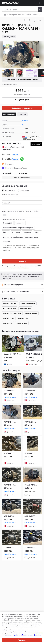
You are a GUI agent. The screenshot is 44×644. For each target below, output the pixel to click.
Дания (28, 137)
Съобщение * (6, 241)
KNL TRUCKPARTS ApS (11, 143)
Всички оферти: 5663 (22, 178)
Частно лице (8, 190)
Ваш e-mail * (6, 203)
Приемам (22, 640)
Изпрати (22, 261)
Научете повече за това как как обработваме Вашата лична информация (22, 634)
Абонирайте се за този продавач (15, 173)
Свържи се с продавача (22, 108)
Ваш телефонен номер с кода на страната (20, 211)
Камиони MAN (23, 318)
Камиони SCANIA (31, 313)
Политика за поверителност (19, 268)
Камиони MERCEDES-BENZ (12, 313)
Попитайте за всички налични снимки (22, 79)
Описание (23, 114)
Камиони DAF (8, 323)
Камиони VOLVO (9, 318)
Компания (23, 190)
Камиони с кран (25, 308)
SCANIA (25, 121)
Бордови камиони (9, 308)
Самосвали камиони (28, 303)
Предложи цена (22, 100)
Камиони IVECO (22, 323)
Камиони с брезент (10, 303)
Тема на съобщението (13, 220)
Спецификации (9, 114)
